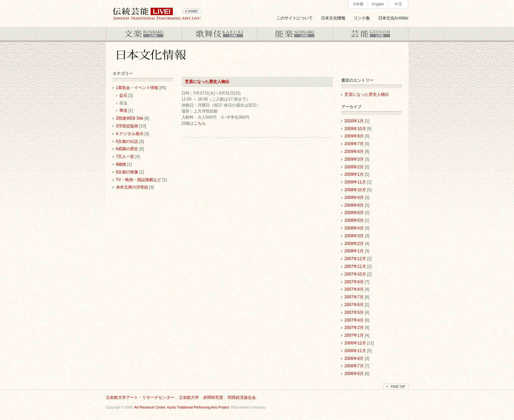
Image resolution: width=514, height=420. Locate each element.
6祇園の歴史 (127, 149)
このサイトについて (294, 18)
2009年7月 (354, 144)
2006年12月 (355, 343)
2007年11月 (355, 266)
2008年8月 (354, 205)
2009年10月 (355, 129)
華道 (123, 111)
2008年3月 (354, 236)
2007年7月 (354, 297)
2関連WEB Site (130, 118)
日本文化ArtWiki (393, 18)
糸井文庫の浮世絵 (132, 187)
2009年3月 (354, 159)
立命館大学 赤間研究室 (201, 397)
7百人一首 (125, 157)
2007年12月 (355, 259)
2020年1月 (354, 121)
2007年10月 (355, 274)
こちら (200, 123)
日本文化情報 (333, 18)
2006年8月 (354, 359)
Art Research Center (150, 407)
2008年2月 (354, 244)
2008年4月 (354, 228)
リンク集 (362, 18)
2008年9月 (354, 198)
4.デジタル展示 (130, 134)
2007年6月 (354, 305)
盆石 (123, 95)
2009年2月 (354, 167)
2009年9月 (354, 136)
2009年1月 (354, 174)
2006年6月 (354, 374)
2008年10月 (355, 190)
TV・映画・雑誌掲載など (139, 180)
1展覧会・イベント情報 (137, 88)
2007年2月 (354, 328)
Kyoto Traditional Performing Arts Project (198, 407)
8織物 (121, 164)
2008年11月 (355, 182)
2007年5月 (354, 312)
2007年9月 (354, 282)
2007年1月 (354, 335)
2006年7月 (354, 366)
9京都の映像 (127, 172)
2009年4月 (354, 152)
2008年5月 (354, 220)
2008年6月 (354, 213)
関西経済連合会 (242, 397)
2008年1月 (354, 251)
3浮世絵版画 (127, 126)
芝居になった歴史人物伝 (207, 82)
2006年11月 (355, 351)
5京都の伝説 (127, 141)
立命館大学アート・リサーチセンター (140, 397)
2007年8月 (354, 289)
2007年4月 (354, 320)
